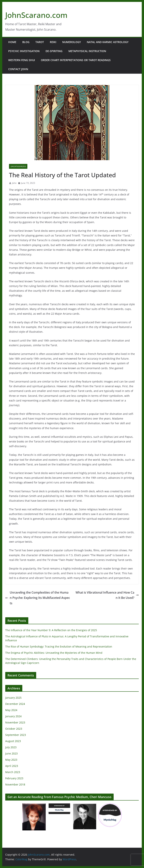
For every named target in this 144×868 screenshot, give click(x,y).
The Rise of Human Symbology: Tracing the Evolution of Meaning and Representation (59, 646)
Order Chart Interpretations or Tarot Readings (76, 60)
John (14, 183)
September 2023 (16, 735)
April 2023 (12, 766)
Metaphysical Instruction (87, 51)
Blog (26, 42)
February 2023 (14, 778)
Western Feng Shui (22, 60)
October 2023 (14, 729)
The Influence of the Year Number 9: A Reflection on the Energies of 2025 (51, 630)
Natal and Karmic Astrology (108, 42)
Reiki (53, 42)
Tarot (40, 42)
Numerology (72, 42)
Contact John (18, 69)
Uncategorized (18, 166)
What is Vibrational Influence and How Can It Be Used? (107, 595)
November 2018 (15, 784)
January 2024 (13, 716)
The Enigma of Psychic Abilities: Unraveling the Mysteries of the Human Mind (54, 653)
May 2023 (11, 760)
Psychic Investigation (24, 51)
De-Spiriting (54, 51)
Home (12, 42)
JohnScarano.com (36, 15)
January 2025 (13, 698)
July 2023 (11, 747)
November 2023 (15, 722)
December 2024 (15, 704)
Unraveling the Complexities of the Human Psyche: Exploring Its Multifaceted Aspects (38, 598)
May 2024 (11, 710)
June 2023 (11, 753)
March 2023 (13, 772)
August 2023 (13, 741)
